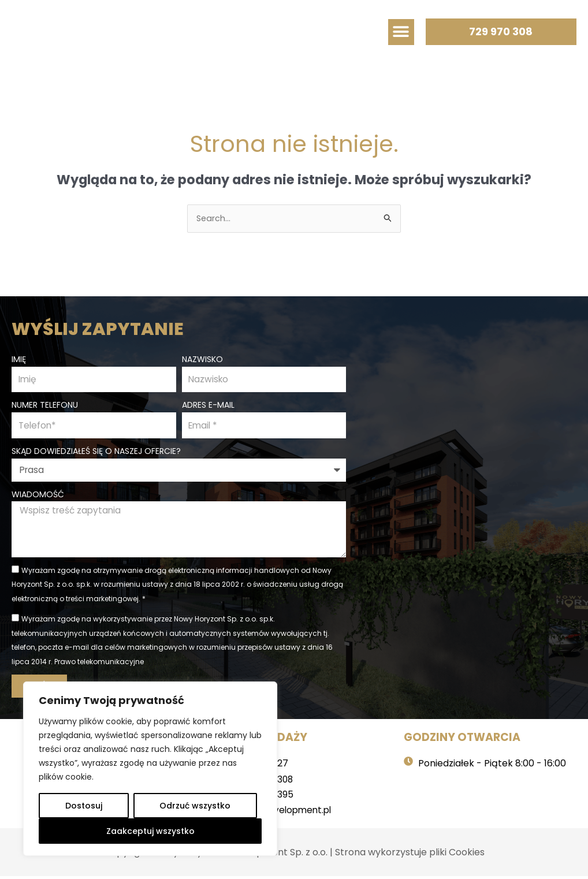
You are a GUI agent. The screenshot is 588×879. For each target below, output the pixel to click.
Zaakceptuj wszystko (150, 831)
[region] (150, 769)
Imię (19, 358)
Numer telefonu (45, 405)
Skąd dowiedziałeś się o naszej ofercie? (96, 452)
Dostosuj (84, 806)
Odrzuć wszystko (195, 806)
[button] (401, 32)
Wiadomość (38, 495)
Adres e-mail (208, 405)
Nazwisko (202, 358)
